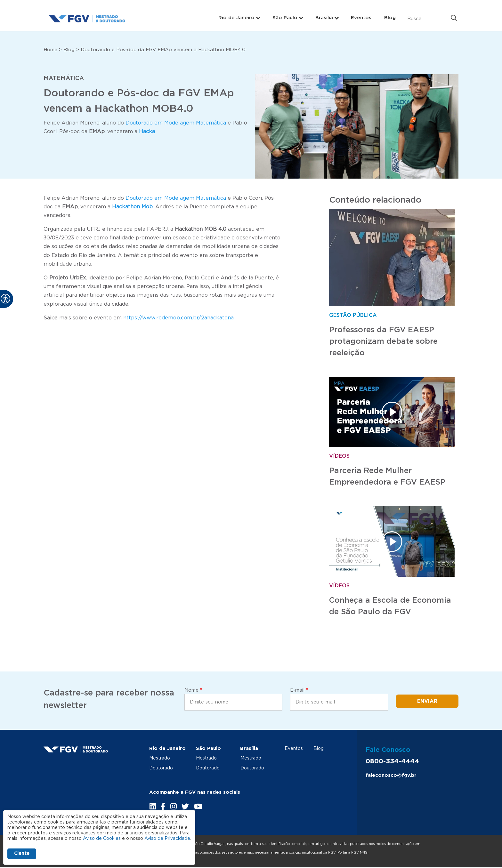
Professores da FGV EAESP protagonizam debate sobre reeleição (383, 342)
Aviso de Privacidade (167, 839)
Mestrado (160, 758)
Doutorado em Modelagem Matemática (175, 123)
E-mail (297, 690)
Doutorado (161, 768)
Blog (390, 18)
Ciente (22, 854)
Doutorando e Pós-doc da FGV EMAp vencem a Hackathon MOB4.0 (163, 50)
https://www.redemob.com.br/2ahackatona (178, 318)
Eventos (361, 18)
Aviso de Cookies (102, 839)
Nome (191, 690)
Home (50, 50)
